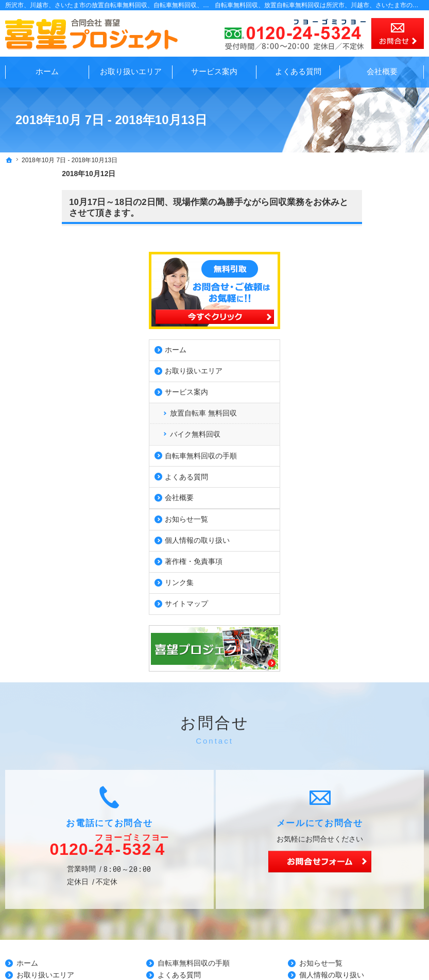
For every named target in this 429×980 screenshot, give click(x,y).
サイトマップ (358, 504)
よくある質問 (358, 377)
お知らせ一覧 (358, 419)
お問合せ (398, 33)
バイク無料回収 (367, 334)
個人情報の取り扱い (369, 440)
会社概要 (351, 398)
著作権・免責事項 (366, 461)
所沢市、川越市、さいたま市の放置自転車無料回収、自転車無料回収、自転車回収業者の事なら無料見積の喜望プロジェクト (178, 5)
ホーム (348, 250)
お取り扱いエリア (366, 271)
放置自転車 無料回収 (375, 313)
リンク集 (351, 483)
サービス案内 (358, 292)
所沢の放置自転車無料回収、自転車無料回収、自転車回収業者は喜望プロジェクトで (262, 947)
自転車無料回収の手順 (373, 356)
